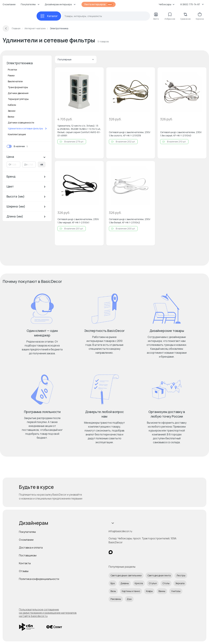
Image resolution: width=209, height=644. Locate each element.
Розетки (12, 70)
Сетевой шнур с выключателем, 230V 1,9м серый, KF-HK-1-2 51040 (181, 134)
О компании (9, 4)
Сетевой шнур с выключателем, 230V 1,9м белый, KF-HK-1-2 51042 (130, 221)
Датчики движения (18, 93)
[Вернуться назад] (6, 28)
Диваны (125, 583)
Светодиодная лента (159, 575)
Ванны (162, 591)
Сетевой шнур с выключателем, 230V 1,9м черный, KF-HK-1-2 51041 (78, 221)
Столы (166, 583)
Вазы (113, 591)
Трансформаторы (18, 87)
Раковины (116, 599)
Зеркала (180, 583)
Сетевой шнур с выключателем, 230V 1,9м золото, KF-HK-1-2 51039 (130, 134)
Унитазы (176, 591)
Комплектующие (17, 134)
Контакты (25, 563)
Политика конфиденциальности (39, 579)
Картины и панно (131, 591)
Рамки (11, 75)
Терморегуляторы (18, 99)
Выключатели (15, 81)
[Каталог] (49, 16)
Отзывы (24, 571)
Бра (113, 583)
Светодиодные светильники (126, 575)
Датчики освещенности (21, 123)
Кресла (139, 583)
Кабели (12, 105)
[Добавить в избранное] (98, 73)
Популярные (76, 59)
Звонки (12, 111)
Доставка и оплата (31, 548)
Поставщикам (28, 555)
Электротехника (20, 63)
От (10, 164)
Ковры (149, 591)
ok (42, 164)
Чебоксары (167, 4)
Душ (129, 599)
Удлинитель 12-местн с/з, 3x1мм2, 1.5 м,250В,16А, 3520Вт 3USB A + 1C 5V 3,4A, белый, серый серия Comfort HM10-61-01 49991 (79, 131)
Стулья (153, 583)
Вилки (11, 117)
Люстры (181, 575)
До (26, 164)
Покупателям (27, 532)
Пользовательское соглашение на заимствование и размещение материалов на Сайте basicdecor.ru (48, 613)
